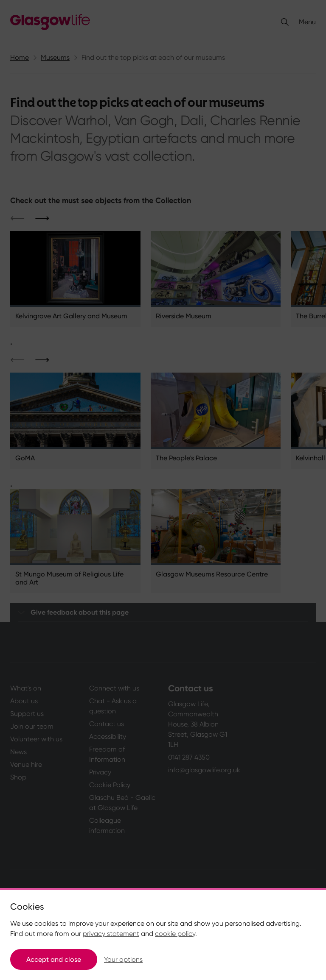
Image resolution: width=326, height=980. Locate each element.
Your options (123, 959)
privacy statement (111, 934)
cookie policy (175, 934)
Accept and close (54, 959)
